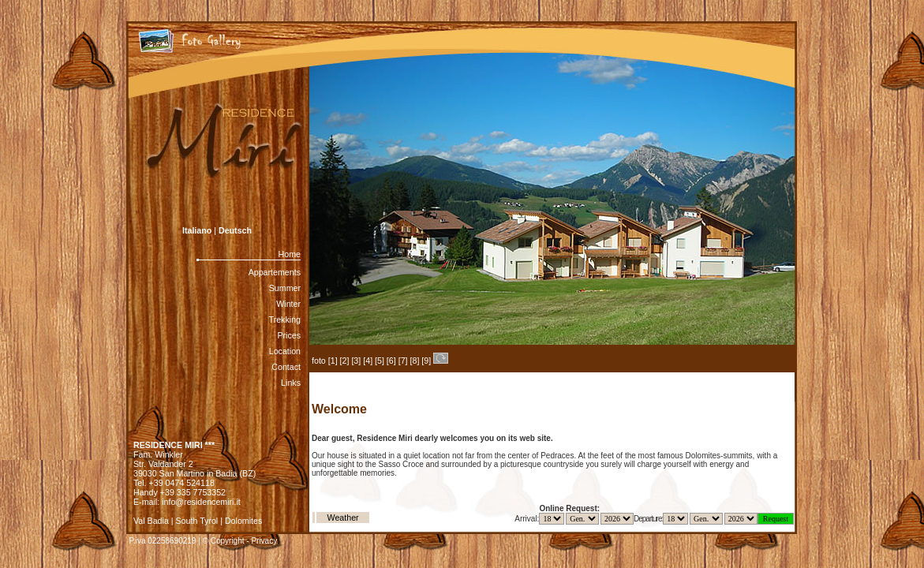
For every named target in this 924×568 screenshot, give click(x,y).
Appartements (275, 272)
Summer (285, 288)
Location (285, 351)
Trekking (285, 319)
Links (291, 383)
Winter (288, 304)
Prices (289, 335)
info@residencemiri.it (201, 502)
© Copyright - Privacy (240, 541)
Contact (286, 367)
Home (290, 254)
